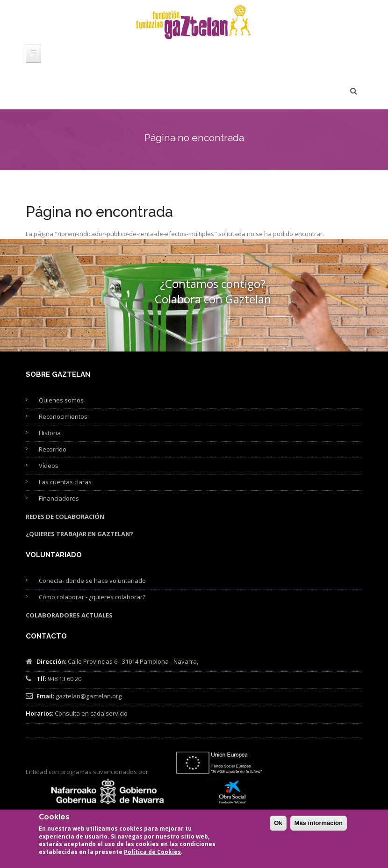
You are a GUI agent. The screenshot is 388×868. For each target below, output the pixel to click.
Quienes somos (61, 400)
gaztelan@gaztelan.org (89, 696)
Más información (319, 823)
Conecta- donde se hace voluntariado (92, 581)
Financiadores (59, 498)
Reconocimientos (63, 416)
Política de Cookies (152, 852)
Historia (50, 433)
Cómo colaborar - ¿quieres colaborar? (92, 597)
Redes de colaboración (65, 516)
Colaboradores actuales (69, 615)
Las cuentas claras (65, 482)
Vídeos (49, 466)
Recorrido (53, 449)
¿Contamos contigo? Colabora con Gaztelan (213, 291)
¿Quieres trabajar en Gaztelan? (79, 534)
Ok (278, 823)
